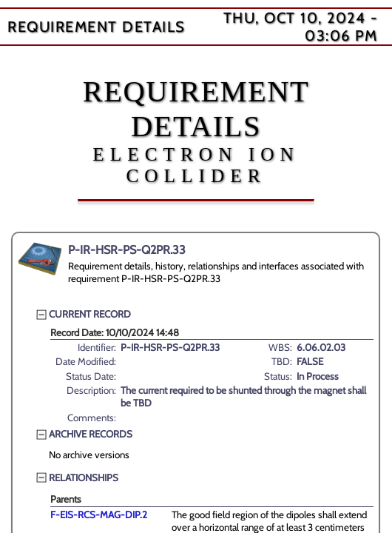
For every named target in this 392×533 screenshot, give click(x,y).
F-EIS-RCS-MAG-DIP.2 (99, 514)
